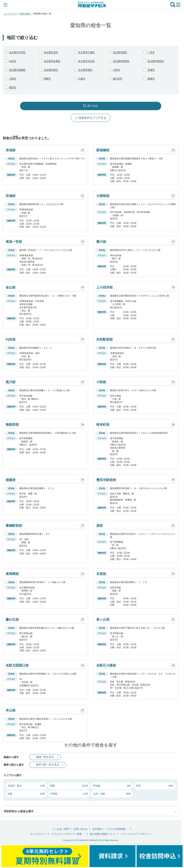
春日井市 (118, 79)
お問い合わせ (81, 829)
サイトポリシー (38, 834)
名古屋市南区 (120, 52)
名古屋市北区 (51, 52)
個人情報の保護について (103, 834)
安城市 (151, 70)
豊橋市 (151, 79)
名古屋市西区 (85, 70)
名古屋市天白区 (87, 61)
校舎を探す (25, 14)
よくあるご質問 (61, 829)
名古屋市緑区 (51, 70)
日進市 (82, 79)
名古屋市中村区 (17, 52)
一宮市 (151, 52)
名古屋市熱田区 (156, 61)
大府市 (116, 70)
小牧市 (13, 79)
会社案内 (97, 829)
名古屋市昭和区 (121, 61)
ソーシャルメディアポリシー (136, 834)
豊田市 (13, 87)
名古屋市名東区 (52, 61)
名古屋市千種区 (87, 52)
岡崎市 (47, 79)
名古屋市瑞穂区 (17, 70)
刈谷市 (13, 61)
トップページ (10, 14)
